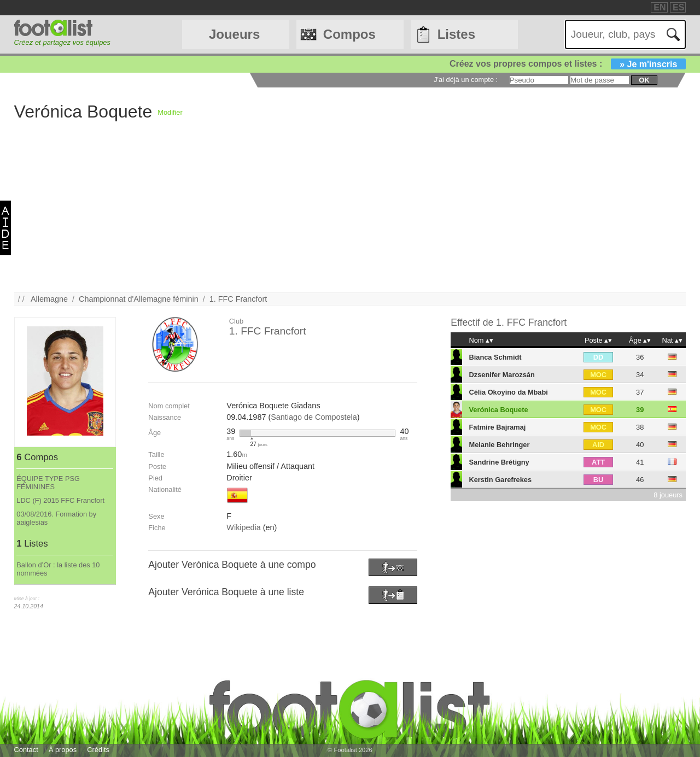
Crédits (98, 750)
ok (644, 80)
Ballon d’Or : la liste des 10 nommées (58, 569)
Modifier (170, 112)
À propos (63, 750)
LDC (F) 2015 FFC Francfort (60, 500)
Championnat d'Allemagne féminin (139, 299)
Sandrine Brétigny (499, 462)
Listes (456, 34)
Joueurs (234, 34)
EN (660, 7)
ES (678, 7)
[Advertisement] (342, 216)
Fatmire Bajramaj (498, 427)
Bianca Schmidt (495, 357)
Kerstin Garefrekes (501, 480)
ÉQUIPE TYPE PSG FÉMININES (48, 483)
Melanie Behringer (500, 445)
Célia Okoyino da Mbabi (509, 392)
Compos (349, 34)
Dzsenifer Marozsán (502, 375)
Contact (26, 750)
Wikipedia (243, 527)
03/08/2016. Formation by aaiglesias (56, 518)
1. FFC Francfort (238, 299)
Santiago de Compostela (314, 417)
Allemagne (49, 299)
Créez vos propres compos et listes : (568, 64)
